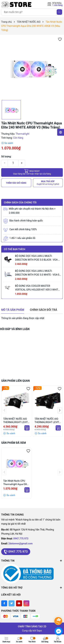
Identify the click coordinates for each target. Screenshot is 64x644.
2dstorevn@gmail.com (20, 544)
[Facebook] (4, 603)
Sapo (39, 631)
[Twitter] (12, 603)
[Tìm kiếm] (59, 12)
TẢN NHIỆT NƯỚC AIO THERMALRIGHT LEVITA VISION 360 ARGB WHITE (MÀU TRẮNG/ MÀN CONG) (16, 421)
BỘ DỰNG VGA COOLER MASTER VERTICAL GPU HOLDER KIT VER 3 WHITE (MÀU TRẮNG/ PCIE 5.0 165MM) (37, 288)
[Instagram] (26, 603)
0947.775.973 (21, 539)
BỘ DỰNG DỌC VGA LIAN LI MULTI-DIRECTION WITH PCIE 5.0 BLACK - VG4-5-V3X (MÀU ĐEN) (38, 258)
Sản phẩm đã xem (13, 443)
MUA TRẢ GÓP (48, 183)
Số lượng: (6, 156)
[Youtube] (19, 603)
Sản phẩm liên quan (15, 381)
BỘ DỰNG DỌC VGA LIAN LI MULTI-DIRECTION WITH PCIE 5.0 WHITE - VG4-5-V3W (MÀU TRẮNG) (37, 273)
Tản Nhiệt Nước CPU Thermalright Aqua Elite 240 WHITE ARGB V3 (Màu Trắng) (16, 483)
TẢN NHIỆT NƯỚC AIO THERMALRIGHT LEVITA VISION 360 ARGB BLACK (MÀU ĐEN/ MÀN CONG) (48, 421)
